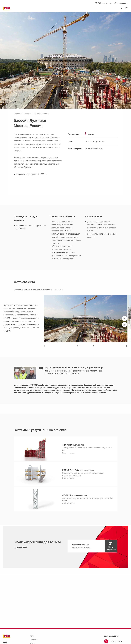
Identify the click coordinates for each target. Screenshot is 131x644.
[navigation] (92, 547)
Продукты (34, 640)
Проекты (28, 114)
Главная (17, 114)
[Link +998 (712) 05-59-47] (116, 642)
